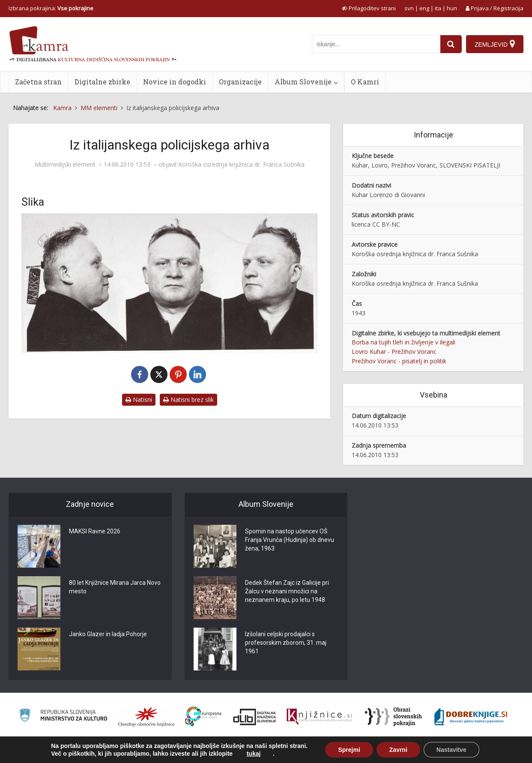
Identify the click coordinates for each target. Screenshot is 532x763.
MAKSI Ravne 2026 (95, 531)
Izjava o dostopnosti (454, 751)
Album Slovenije (303, 82)
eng (424, 8)
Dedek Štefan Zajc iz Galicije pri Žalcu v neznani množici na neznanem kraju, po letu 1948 (287, 591)
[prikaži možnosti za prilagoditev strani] (369, 8)
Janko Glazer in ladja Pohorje (108, 634)
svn (409, 8)
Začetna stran (38, 82)
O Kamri (365, 82)
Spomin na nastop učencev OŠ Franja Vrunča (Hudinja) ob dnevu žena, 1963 (290, 540)
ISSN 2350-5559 (504, 751)
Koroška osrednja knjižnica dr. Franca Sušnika (241, 165)
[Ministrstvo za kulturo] (63, 717)
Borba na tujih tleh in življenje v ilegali (403, 342)
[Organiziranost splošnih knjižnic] (146, 717)
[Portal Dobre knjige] (471, 717)
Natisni (139, 399)
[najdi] (451, 44)
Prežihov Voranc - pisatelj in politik (399, 361)
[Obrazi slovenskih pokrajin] (393, 717)
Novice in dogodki (175, 82)
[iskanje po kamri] (376, 44)
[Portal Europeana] (203, 717)
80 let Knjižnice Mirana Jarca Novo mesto (115, 587)
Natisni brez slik (188, 399)
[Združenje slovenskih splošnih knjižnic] (319, 717)
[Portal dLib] (255, 717)
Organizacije (240, 82)
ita (438, 8)
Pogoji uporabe (403, 751)
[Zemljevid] (495, 44)
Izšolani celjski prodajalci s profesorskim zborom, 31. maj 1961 (286, 643)
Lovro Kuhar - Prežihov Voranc (394, 352)
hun (452, 8)
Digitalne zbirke (102, 82)
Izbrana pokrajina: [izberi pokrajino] (51, 8)
